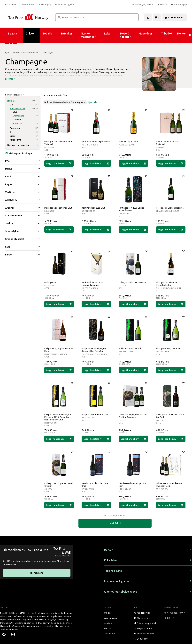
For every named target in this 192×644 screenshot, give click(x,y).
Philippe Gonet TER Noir (130, 348)
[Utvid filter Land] (23, 176)
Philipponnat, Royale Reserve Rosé (59, 350)
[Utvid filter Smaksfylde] (23, 231)
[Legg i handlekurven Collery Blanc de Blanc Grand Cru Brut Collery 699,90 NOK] (171, 439)
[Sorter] (23, 95)
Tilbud (166, 35)
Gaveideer (146, 33)
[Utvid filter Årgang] (23, 208)
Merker (181, 33)
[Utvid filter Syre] (23, 247)
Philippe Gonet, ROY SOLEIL (95, 414)
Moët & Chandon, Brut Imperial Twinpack (92, 284)
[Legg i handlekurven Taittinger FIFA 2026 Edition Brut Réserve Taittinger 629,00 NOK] (134, 230)
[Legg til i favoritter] (72, 110)
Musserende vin (31, 52)
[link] (11, 5)
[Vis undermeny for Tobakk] (56, 35)
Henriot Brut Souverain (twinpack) (167, 143)
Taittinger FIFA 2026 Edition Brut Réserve (132, 209)
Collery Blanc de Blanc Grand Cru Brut (170, 416)
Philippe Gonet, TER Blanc (169, 348)
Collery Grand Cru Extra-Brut (132, 282)
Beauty (12, 33)
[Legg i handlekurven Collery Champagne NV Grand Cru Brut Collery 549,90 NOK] (59, 505)
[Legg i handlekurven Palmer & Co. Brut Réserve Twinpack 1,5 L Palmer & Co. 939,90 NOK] (171, 505)
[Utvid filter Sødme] (23, 223)
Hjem (8, 52)
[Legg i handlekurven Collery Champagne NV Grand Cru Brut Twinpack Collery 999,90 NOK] (134, 439)
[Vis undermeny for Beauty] (21, 35)
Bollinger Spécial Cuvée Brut (58, 208)
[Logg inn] (148, 17)
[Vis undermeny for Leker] (116, 35)
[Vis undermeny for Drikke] (38, 35)
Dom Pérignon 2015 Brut (93, 208)
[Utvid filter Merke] (23, 169)
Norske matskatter (88, 35)
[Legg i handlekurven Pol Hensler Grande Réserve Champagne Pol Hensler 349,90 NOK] (171, 230)
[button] (10, 79)
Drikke (30, 33)
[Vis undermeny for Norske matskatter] (100, 35)
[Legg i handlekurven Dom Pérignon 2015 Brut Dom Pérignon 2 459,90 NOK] (96, 230)
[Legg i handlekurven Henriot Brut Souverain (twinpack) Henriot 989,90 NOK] (171, 163)
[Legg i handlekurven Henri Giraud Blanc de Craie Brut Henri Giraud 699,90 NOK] (96, 505)
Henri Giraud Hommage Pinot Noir (133, 485)
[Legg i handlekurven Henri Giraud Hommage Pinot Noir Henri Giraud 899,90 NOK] (134, 505)
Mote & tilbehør (125, 35)
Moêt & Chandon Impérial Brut (96, 142)
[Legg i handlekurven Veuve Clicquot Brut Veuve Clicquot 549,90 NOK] (134, 163)
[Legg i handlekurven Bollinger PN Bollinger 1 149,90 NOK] (59, 304)
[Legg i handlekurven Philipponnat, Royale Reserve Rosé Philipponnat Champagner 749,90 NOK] (59, 370)
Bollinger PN (50, 282)
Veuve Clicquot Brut (128, 142)
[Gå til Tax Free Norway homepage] (28, 17)
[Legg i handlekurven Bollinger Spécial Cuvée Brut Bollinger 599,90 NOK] (59, 230)
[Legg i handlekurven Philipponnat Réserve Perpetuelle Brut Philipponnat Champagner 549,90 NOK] (171, 304)
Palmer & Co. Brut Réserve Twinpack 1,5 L (169, 485)
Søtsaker (66, 33)
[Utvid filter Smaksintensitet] (23, 239)
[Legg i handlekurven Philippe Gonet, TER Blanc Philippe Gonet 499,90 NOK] (171, 370)
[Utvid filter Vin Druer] (23, 192)
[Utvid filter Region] (23, 184)
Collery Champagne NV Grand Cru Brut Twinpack (133, 416)
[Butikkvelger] (162, 5)
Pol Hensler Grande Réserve (170, 208)
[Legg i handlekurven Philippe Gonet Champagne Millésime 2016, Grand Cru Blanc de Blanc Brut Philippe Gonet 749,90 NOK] (59, 439)
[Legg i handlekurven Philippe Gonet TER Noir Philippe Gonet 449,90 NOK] (134, 370)
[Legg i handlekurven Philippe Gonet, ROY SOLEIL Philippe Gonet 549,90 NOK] (96, 439)
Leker (108, 33)
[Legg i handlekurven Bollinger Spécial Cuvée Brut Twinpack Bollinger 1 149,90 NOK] (59, 163)
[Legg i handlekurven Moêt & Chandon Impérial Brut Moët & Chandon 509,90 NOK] (96, 163)
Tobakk (47, 33)
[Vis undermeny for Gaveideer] (157, 35)
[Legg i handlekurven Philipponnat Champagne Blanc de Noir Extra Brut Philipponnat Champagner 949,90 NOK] (96, 370)
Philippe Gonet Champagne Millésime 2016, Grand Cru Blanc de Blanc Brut (58, 417)
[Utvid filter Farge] (23, 254)
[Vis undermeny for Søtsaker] (77, 35)
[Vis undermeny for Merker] (190, 35)
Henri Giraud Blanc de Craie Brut (95, 485)
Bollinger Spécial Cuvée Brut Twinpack (58, 143)
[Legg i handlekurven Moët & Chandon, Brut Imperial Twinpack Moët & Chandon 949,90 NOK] (96, 304)
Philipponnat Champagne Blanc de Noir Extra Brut (94, 350)
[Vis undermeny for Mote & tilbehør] (135, 35)
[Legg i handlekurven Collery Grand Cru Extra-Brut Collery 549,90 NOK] (134, 304)
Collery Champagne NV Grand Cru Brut (58, 485)
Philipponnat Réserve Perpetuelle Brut (167, 284)
